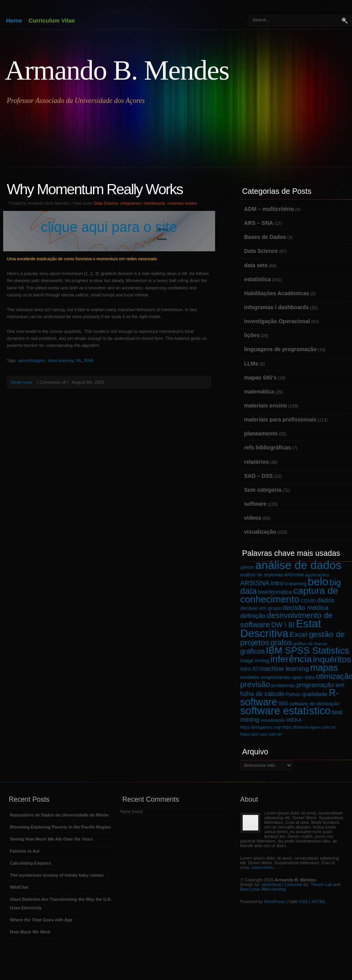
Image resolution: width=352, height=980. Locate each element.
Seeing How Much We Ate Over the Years (52, 839)
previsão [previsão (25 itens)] (255, 684)
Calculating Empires (31, 863)
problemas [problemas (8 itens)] (283, 685)
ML (79, 360)
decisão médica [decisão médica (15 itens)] (306, 608)
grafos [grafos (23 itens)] (281, 642)
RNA (89, 360)
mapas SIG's (260, 378)
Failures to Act (25, 851)
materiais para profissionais (280, 420)
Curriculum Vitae (52, 20)
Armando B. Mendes (117, 70)
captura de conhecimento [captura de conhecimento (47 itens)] (289, 595)
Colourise (293, 884)
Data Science (106, 203)
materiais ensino (182, 203)
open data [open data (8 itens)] (303, 677)
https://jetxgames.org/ (261, 727)
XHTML (318, 902)
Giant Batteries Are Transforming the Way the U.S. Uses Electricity (61, 903)
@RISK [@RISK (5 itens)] (247, 567)
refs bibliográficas (268, 447)
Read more (22, 382)
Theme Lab (321, 884)
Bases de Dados (265, 237)
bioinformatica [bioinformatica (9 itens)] (275, 592)
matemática (259, 392)
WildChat (19, 887)
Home (14, 20)
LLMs (251, 364)
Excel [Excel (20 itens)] (299, 634)
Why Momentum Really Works (95, 189)
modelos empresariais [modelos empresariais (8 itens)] (266, 677)
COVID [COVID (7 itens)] (308, 601)
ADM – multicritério (269, 209)
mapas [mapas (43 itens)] (324, 668)
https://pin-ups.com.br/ (262, 734)
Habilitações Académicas (277, 293)
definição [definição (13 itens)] (253, 616)
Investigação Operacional (277, 321)
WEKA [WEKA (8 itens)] (294, 720)
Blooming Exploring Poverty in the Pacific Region (60, 827)
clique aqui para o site (109, 227)
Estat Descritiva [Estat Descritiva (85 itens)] (281, 628)
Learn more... (264, 867)
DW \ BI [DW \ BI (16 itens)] (283, 625)
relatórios (257, 462)
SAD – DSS (259, 476)
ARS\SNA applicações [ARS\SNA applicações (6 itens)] (306, 575)
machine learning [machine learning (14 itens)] (284, 669)
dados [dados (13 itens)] (326, 600)
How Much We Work (31, 932)
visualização (260, 532)
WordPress (275, 902)
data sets (256, 265)
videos (253, 518)
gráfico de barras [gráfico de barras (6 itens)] (310, 643)
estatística (257, 279)
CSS (304, 902)
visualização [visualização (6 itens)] (273, 720)
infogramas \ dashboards (143, 203)
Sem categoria (263, 490)
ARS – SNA (259, 223)
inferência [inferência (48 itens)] (291, 659)
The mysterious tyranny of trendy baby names (57, 875)
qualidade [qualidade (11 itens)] (315, 694)
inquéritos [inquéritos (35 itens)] (332, 659)
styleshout (271, 884)
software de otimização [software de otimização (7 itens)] (315, 704)
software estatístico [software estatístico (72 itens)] (286, 711)
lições (252, 335)
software (256, 504)
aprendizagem (32, 360)
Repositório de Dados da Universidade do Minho (60, 815)
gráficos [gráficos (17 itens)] (253, 651)
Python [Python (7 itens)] (293, 695)
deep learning (61, 360)
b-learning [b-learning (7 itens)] (296, 584)
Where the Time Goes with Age (41, 920)
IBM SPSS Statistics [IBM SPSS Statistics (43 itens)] (308, 650)
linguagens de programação (281, 349)
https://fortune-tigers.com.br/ (309, 727)
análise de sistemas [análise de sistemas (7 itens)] (262, 575)
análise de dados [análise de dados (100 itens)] (298, 565)
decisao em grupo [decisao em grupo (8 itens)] (261, 608)
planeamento (261, 433)
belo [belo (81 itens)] (318, 582)
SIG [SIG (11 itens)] (283, 703)
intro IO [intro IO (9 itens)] (249, 669)
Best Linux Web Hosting (263, 889)
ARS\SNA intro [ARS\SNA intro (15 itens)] (262, 583)
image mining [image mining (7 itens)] (255, 661)
